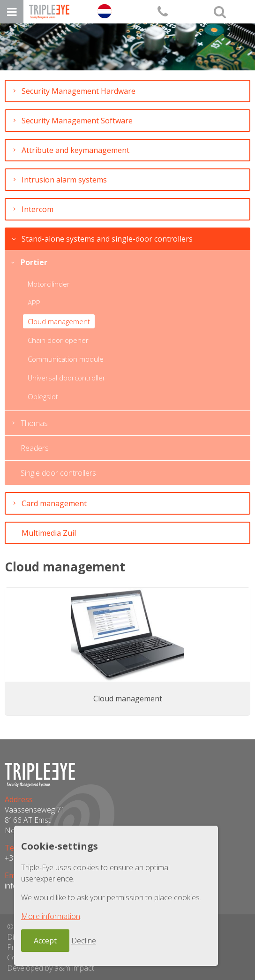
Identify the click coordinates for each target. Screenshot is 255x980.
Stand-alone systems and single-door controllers (107, 239)
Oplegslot (43, 396)
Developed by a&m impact (51, 968)
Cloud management (59, 321)
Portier (34, 262)
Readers (35, 448)
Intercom (37, 209)
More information (51, 916)
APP (34, 303)
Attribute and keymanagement (75, 150)
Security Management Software (77, 121)
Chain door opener (58, 340)
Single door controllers (58, 473)
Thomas (34, 423)
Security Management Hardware (79, 91)
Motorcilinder (49, 284)
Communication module (66, 359)
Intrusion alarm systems (64, 180)
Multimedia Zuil (49, 533)
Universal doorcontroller (67, 378)
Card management (54, 503)
